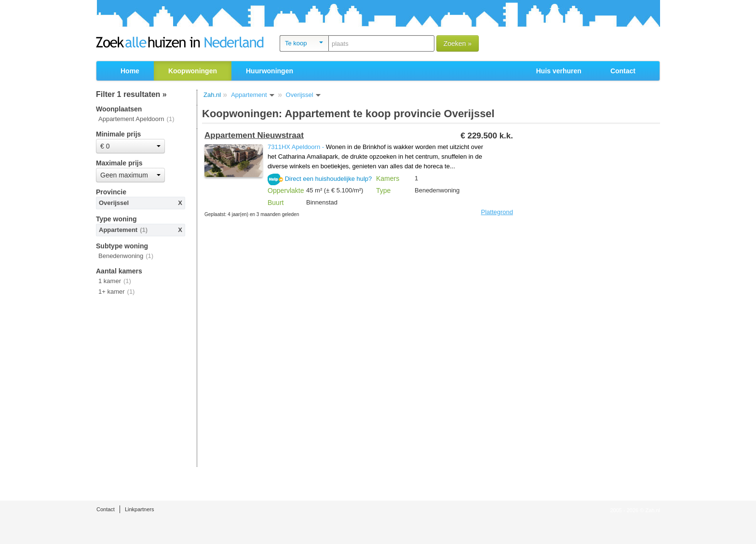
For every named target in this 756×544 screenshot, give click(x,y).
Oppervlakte (286, 190)
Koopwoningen (193, 71)
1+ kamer (112, 292)
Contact (623, 71)
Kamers (388, 178)
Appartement (118, 230)
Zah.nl (212, 95)
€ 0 (130, 146)
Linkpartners (140, 509)
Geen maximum (130, 175)
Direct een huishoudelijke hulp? (329, 179)
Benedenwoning (121, 256)
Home (130, 71)
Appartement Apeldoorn (131, 119)
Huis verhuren (559, 71)
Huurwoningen (270, 71)
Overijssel (114, 203)
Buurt (276, 203)
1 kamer (110, 281)
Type (383, 190)
